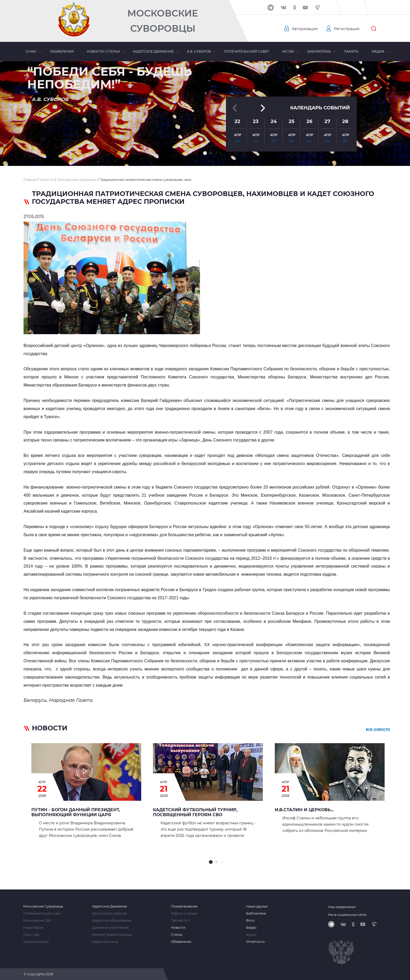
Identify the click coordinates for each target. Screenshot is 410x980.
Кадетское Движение (109, 906)
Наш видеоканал (342, 907)
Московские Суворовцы (163, 21)
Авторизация (305, 29)
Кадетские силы (105, 942)
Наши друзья (257, 906)
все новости (378, 729)
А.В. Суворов (199, 51)
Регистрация (347, 29)
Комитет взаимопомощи (112, 935)
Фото (250, 921)
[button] (205, 153)
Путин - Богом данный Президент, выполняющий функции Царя (76, 812)
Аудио (251, 935)
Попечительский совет (246, 51)
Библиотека (319, 51)
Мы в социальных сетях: (348, 915)
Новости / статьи (103, 51)
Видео (251, 928)
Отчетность (255, 942)
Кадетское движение (153, 51)
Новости (178, 928)
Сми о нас (31, 935)
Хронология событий (110, 914)
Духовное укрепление (110, 928)
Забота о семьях (184, 914)
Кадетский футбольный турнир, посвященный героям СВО (195, 812)
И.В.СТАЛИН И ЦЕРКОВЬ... (304, 810)
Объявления (62, 51)
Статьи (177, 935)
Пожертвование (184, 906)
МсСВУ (288, 51)
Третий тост (181, 921)
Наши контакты (36, 942)
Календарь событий (320, 108)
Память (351, 51)
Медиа (378, 51)
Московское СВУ (37, 921)
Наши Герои (33, 928)
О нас (31, 51)
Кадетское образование (112, 921)
